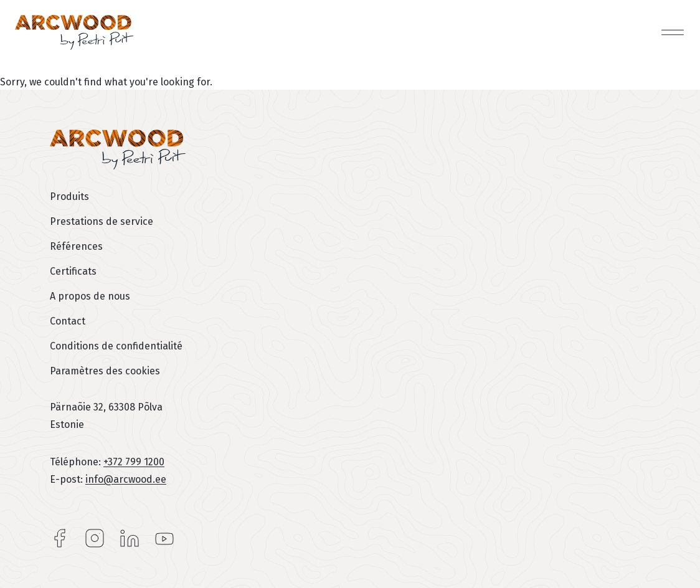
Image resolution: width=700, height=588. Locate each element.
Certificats (73, 271)
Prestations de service (102, 221)
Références (76, 246)
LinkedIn (130, 538)
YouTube (164, 538)
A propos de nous (90, 296)
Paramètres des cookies (105, 371)
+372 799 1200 (134, 462)
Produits (69, 197)
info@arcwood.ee (126, 479)
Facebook (60, 538)
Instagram (95, 538)
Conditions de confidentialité (116, 346)
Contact (68, 321)
